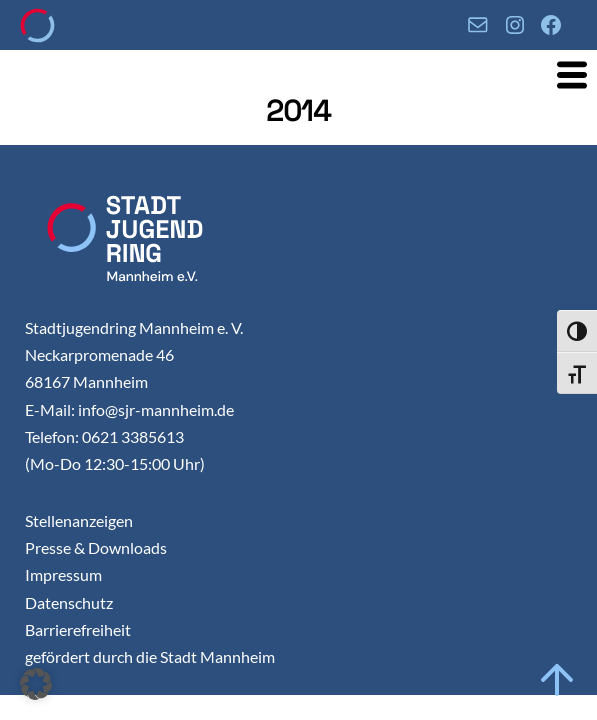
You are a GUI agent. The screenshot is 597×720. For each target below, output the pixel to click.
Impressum (63, 574)
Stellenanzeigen (79, 520)
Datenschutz (69, 602)
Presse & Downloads (96, 547)
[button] (36, 684)
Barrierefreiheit (78, 629)
